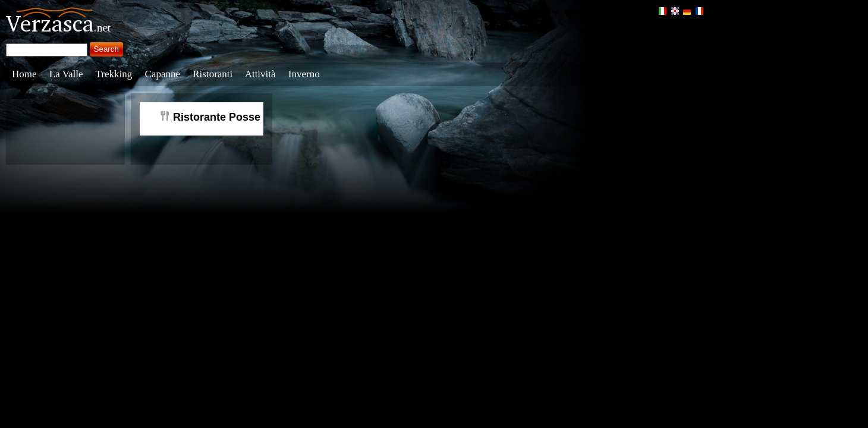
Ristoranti (213, 74)
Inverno (304, 74)
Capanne (163, 74)
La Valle (66, 74)
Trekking (114, 74)
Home (24, 74)
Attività (260, 74)
